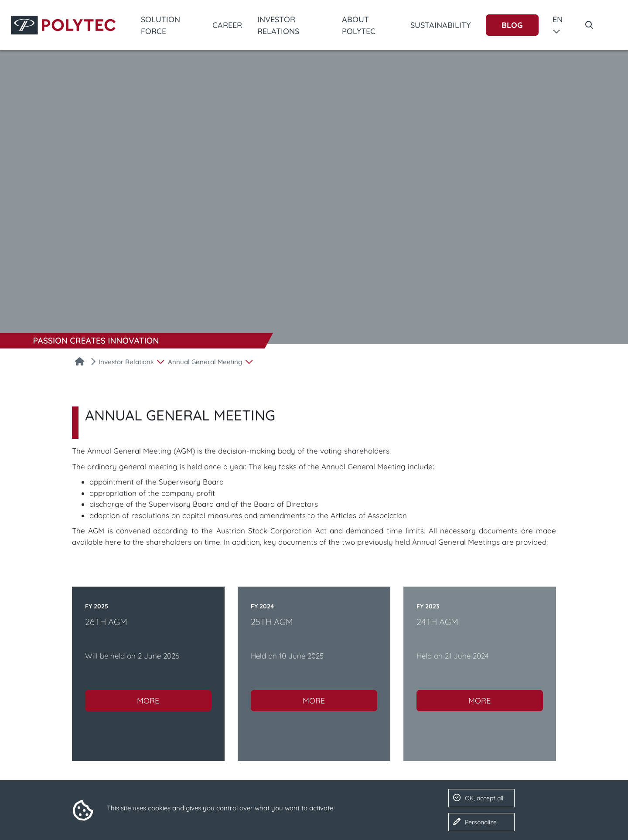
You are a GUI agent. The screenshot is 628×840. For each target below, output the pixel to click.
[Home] (80, 362)
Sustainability (440, 25)
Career (227, 25)
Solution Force (160, 25)
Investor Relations (278, 25)
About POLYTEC (359, 25)
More (148, 701)
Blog (512, 25)
